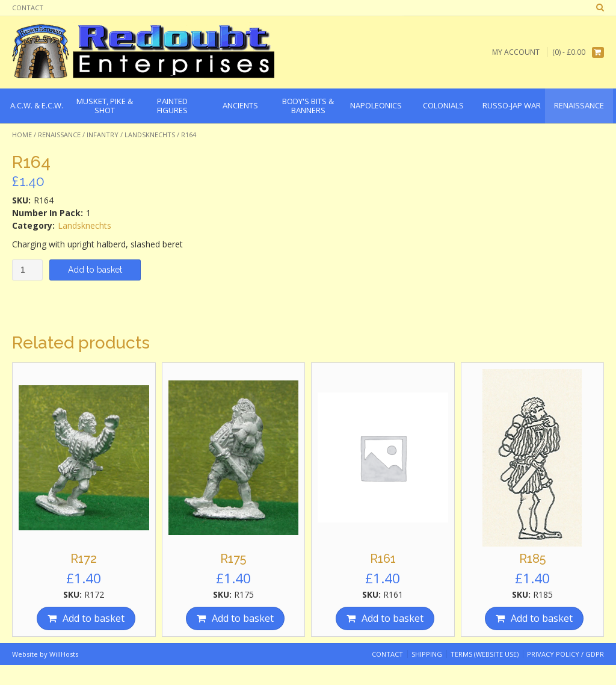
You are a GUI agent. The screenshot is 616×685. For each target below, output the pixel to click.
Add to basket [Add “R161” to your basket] (393, 618)
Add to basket (95, 270)
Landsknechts (150, 135)
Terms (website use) (485, 654)
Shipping (427, 654)
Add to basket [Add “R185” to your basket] (542, 618)
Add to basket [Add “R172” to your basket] (94, 618)
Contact (28, 8)
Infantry (103, 135)
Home (22, 135)
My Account (516, 52)
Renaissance (59, 135)
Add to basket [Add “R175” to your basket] (243, 618)
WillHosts (64, 654)
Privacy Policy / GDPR (565, 654)
